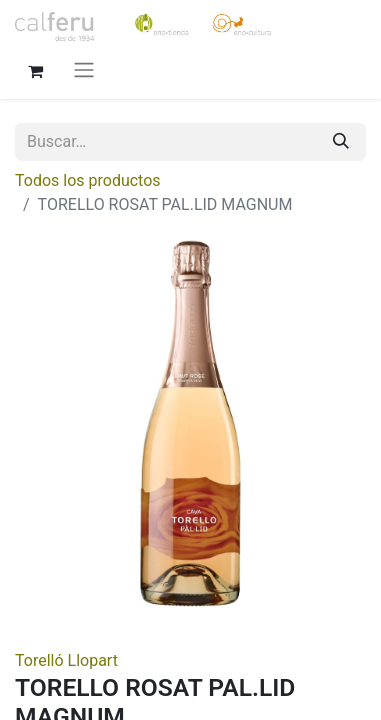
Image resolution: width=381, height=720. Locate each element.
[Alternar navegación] (84, 69)
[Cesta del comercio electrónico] (35, 69)
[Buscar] (341, 142)
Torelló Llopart (66, 660)
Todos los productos (88, 180)
